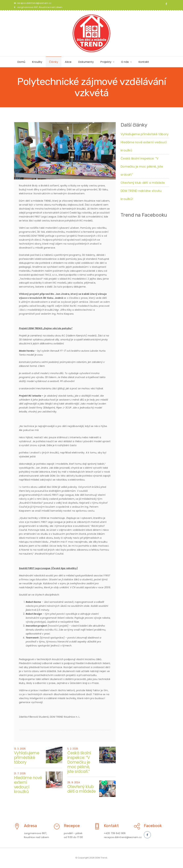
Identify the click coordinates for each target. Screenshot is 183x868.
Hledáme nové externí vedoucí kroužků (28, 785)
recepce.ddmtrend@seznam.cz (34, 3)
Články (54, 62)
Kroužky (37, 62)
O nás (125, 62)
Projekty (106, 62)
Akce (68, 62)
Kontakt (144, 62)
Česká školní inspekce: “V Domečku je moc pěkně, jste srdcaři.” (79, 762)
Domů (21, 62)
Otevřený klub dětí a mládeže (82, 789)
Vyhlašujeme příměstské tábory (27, 758)
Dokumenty (86, 62)
